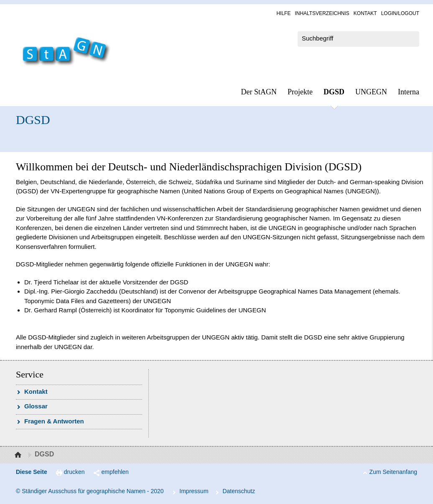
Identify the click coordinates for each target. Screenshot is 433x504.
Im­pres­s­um (194, 491)
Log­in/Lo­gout (400, 13)
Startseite (19, 455)
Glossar (36, 406)
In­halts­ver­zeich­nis (322, 13)
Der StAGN (259, 92)
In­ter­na (409, 92)
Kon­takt (365, 13)
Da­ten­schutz (239, 491)
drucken (74, 472)
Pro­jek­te (300, 92)
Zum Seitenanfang (393, 472)
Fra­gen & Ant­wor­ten (54, 421)
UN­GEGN (371, 92)
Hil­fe (283, 13)
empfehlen (115, 472)
